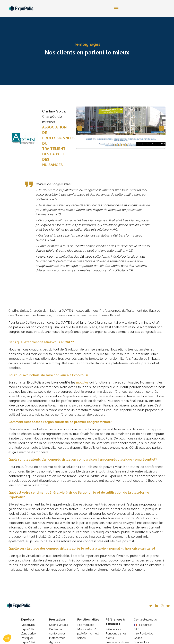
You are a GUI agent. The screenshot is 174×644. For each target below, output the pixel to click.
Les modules (86, 625)
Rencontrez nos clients (116, 636)
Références (113, 629)
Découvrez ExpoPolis (28, 627)
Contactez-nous (145, 619)
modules (83, 382)
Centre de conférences (57, 631)
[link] (23, 9)
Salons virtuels (59, 625)
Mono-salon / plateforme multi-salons (89, 633)
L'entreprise (28, 633)
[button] (7, 638)
